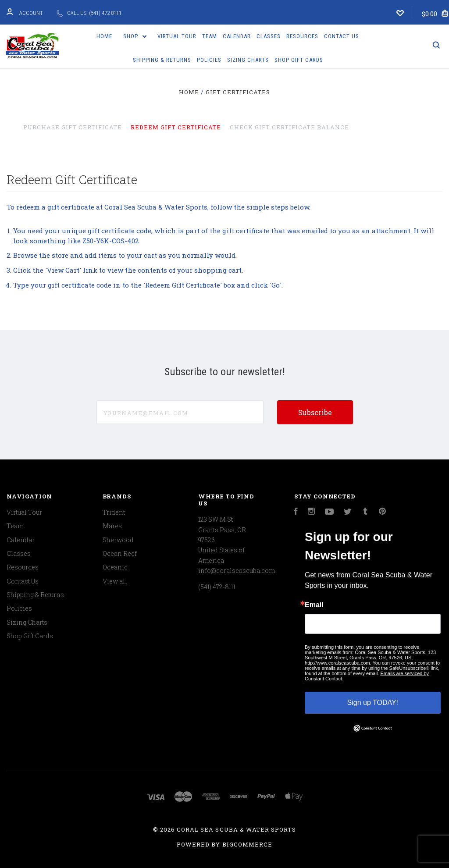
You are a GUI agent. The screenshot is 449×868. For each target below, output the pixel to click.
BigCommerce (247, 844)
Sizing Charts (248, 60)
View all (115, 581)
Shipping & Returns (162, 60)
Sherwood (118, 540)
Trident (114, 512)
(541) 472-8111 (217, 587)
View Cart (63, 270)
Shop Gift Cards (299, 60)
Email (314, 605)
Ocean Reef (120, 553)
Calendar (237, 36)
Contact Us (342, 36)
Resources (302, 36)
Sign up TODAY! (373, 703)
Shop (135, 36)
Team (210, 36)
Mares (112, 526)
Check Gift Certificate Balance (289, 127)
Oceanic (115, 567)
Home (104, 36)
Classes (269, 36)
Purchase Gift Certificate (73, 127)
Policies (209, 60)
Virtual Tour (177, 36)
